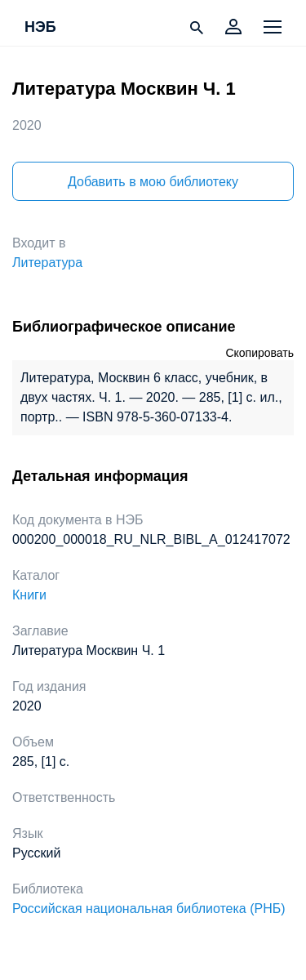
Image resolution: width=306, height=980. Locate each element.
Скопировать (259, 353)
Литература (47, 263)
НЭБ (40, 28)
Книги (29, 595)
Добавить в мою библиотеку (153, 182)
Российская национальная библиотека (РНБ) (149, 909)
